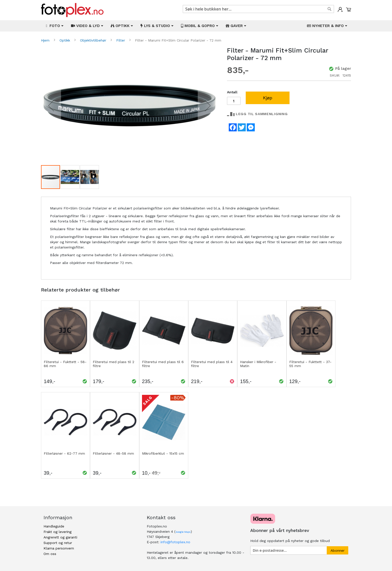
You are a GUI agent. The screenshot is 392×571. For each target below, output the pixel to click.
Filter (121, 40)
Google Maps (183, 532)
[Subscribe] (337, 550)
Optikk (65, 40)
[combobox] (258, 9)
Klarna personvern (59, 548)
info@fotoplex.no (175, 542)
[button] (51, 106)
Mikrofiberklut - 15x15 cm (163, 453)
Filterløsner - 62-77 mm (64, 453)
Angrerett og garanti (60, 537)
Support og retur (58, 543)
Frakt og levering (57, 532)
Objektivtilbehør (94, 40)
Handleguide (54, 526)
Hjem (46, 40)
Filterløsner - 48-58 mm (113, 453)
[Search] (329, 9)
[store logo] (72, 10)
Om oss (50, 554)
